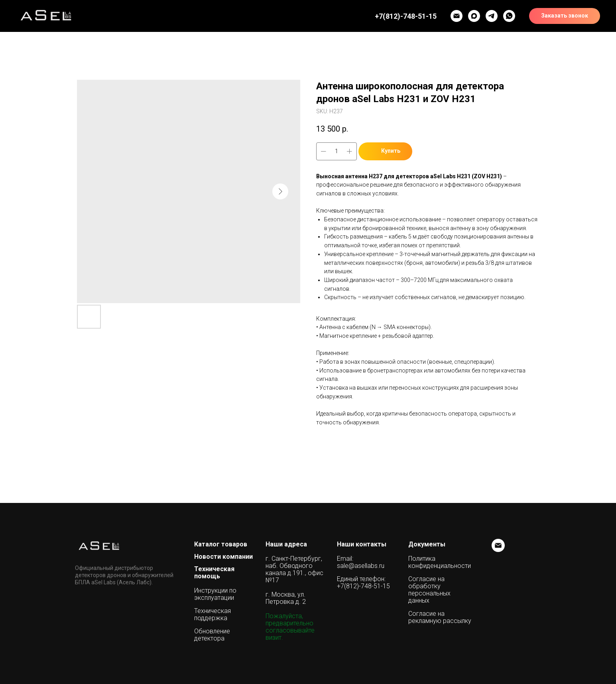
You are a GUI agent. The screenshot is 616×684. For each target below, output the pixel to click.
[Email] (457, 16)
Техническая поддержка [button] (213, 615)
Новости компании (223, 557)
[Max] (474, 16)
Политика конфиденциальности (440, 562)
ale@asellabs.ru (362, 566)
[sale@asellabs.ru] (498, 550)
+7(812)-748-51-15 (363, 586)
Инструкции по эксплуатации (215, 594)
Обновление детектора (212, 635)
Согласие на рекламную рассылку (440, 617)
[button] (492, 16)
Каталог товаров (221, 544)
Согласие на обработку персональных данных (429, 590)
